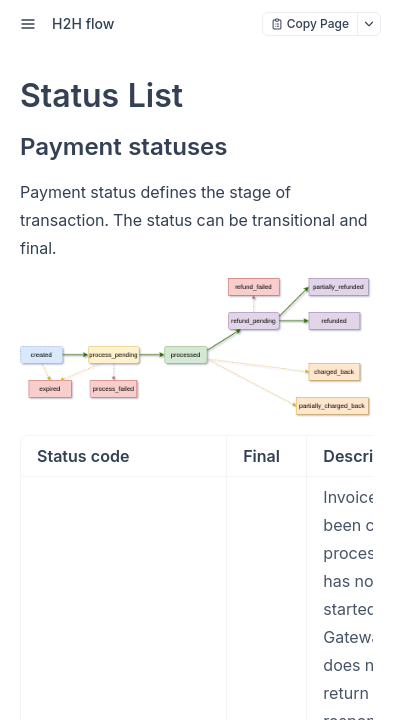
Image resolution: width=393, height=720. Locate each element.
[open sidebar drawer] (28, 24)
